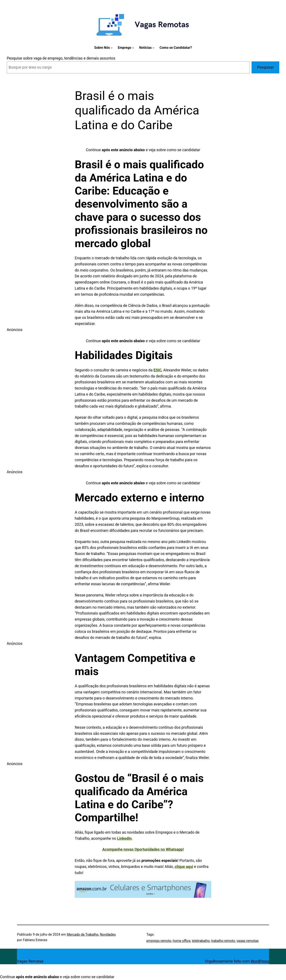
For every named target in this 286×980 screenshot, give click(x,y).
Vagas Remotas (30, 961)
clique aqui (184, 867)
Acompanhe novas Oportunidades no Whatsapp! (143, 849)
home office (182, 941)
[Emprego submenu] (133, 48)
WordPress (260, 961)
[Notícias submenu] (153, 48)
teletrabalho (201, 941)
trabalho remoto (223, 941)
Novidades (108, 934)
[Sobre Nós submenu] (112, 48)
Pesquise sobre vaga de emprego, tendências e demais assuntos (61, 58)
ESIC (157, 370)
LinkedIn (124, 838)
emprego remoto (159, 941)
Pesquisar (265, 67)
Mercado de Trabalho (83, 934)
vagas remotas (247, 941)
